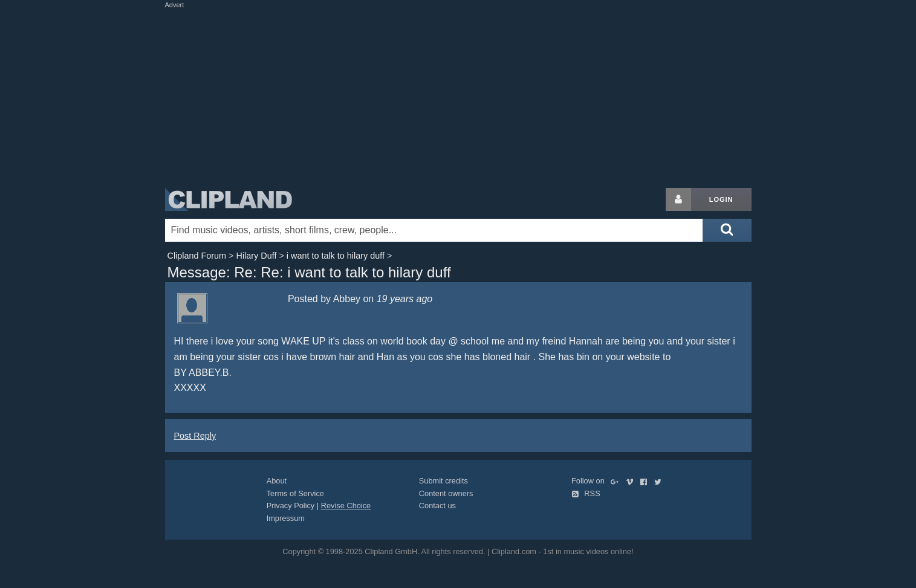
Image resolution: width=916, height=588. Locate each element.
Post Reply (195, 436)
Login (721, 199)
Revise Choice (346, 506)
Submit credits (443, 481)
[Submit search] (727, 230)
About (277, 481)
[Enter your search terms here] (434, 230)
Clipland (229, 199)
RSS (586, 493)
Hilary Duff (256, 256)
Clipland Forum (197, 256)
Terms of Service (295, 493)
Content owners (446, 493)
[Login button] (678, 199)
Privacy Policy (291, 506)
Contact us (437, 506)
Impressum (286, 518)
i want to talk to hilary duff (336, 256)
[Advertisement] (458, 95)
